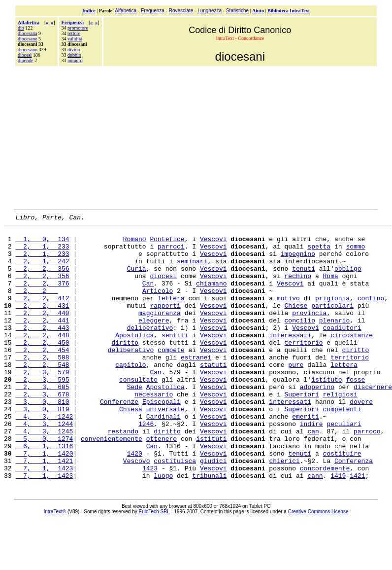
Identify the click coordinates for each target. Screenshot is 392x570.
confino (371, 314)
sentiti (175, 358)
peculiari (344, 465)
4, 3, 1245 (44, 474)
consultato (138, 412)
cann (315, 527)
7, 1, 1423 (44, 518)
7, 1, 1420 (44, 500)
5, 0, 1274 (44, 483)
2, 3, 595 (42, 412)
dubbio (74, 55)
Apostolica (134, 358)
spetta (319, 252)
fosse (355, 412)
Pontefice (167, 243)
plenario (334, 341)
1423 (150, 518)
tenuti (304, 279)
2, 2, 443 (42, 350)
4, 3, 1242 (44, 456)
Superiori (301, 429)
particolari (332, 323)
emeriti (306, 456)
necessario (154, 429)
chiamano (211, 296)
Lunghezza (210, 11)
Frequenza (153, 11)
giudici (213, 509)
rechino (298, 287)
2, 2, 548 (42, 394)
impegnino (298, 261)
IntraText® (55, 563)
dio (21, 28)
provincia (309, 332)
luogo (163, 527)
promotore (78, 28)
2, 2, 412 (42, 314)
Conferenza (354, 509)
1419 (338, 527)
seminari (192, 270)
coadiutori (342, 350)
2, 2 (36, 305)
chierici (284, 509)
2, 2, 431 (42, 323)
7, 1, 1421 (44, 509)
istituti (211, 483)
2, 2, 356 (42, 279)
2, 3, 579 (42, 403)
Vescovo (137, 509)
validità (75, 39)
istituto (327, 412)
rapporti (165, 323)
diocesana (27, 33)
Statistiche (237, 11)
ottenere (162, 483)
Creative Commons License (318, 563)
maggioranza (160, 332)
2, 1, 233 (42, 252)
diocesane (27, 39)
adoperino (317, 421)
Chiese (296, 323)
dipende (26, 60)
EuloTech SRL (154, 563)
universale (165, 447)
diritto (125, 367)
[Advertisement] (196, 137)
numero (75, 60)
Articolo (158, 305)
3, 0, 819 (42, 447)
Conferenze (119, 438)
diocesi (25, 55)
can (313, 474)
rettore (74, 33)
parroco (367, 474)
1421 (357, 527)
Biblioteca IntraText (289, 11)
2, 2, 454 (42, 376)
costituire (342, 500)
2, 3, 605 (42, 421)
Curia (137, 279)
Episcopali (162, 438)
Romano (135, 243)
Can (148, 296)
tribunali (209, 527)
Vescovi (213, 243)
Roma (331, 287)
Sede (135, 421)
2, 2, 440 (42, 332)
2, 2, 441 (42, 341)
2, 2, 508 (42, 385)
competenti (342, 447)
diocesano (28, 50)
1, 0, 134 (42, 243)
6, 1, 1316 (44, 492)
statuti (213, 394)
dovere (361, 438)
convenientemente (112, 483)
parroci (171, 252)
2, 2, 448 (42, 358)
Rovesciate (181, 11)
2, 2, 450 (42, 367)
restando (123, 474)
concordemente (325, 518)
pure (296, 394)
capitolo (131, 394)
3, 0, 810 (42, 438)
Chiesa (131, 447)
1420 (135, 500)
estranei (196, 385)
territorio (303, 367)
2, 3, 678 (42, 429)
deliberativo (150, 350)
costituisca (175, 509)
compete (171, 376)
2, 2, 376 (42, 296)
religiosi (340, 429)
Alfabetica (126, 11)
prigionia (332, 314)
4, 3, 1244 (44, 465)
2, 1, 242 (42, 270)
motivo (288, 314)
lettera (171, 314)
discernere (373, 421)
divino (74, 50)
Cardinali (163, 456)
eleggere (154, 341)
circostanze (352, 358)
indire (311, 465)
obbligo (348, 279)
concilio (299, 341)
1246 (146, 465)
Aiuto (258, 11)
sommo (355, 252)
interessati (290, 358)
